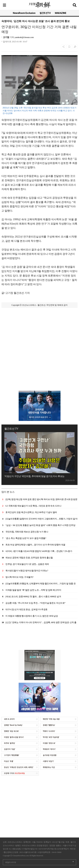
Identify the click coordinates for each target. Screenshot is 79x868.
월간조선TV (45, 13)
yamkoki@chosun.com (24, 37)
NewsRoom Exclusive (24, 13)
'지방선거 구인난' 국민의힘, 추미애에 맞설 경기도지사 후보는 (34, 476)
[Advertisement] (39, 339)
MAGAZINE (61, 13)
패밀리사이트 (11, 862)
